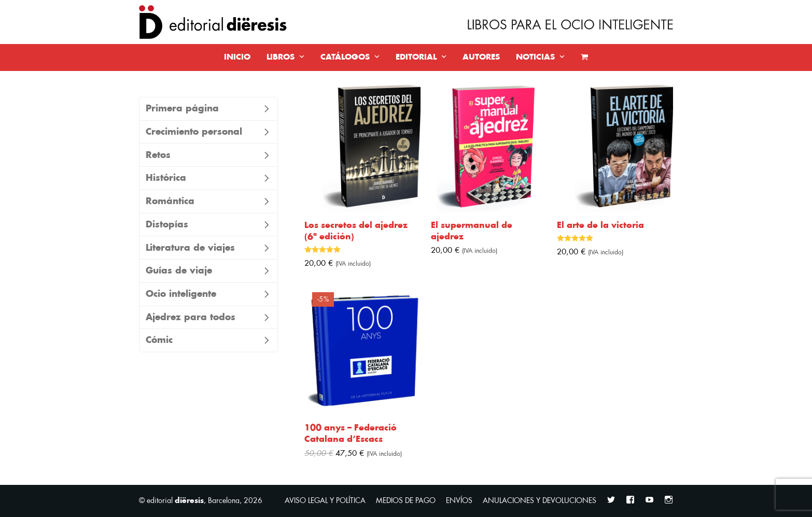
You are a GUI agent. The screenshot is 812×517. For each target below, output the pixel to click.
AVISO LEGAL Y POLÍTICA (325, 501)
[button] (584, 58)
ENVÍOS (459, 501)
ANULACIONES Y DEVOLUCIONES (540, 501)
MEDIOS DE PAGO (406, 501)
